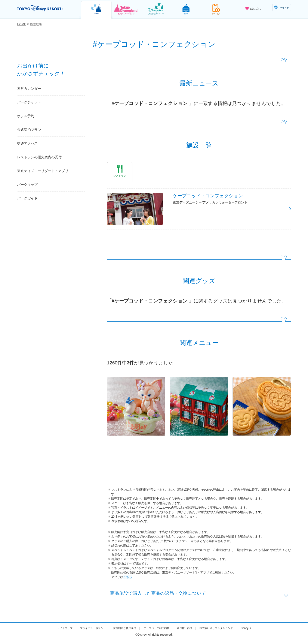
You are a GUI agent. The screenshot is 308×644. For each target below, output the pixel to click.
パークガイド (27, 198)
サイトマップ (54, 632)
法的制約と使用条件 (121, 632)
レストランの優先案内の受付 (39, 157)
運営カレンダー (29, 89)
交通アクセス (27, 143)
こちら (128, 578)
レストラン (120, 176)
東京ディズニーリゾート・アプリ (43, 171)
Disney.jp (257, 632)
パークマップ (27, 185)
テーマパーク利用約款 (157, 632)
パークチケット (29, 102)
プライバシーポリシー (85, 632)
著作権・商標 (188, 632)
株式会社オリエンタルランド (224, 632)
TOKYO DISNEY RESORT (45, 9)
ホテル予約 (26, 116)
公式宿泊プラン (29, 130)
